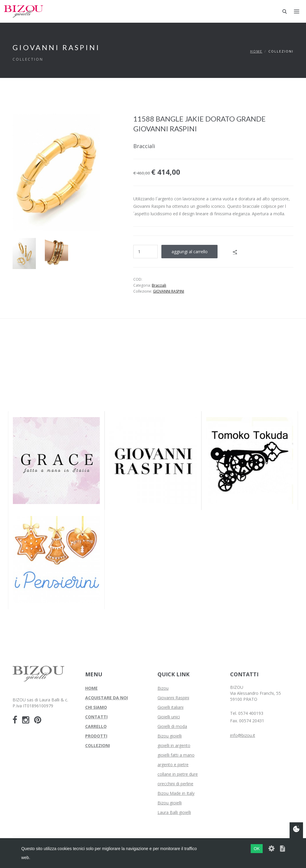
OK (257, 849)
